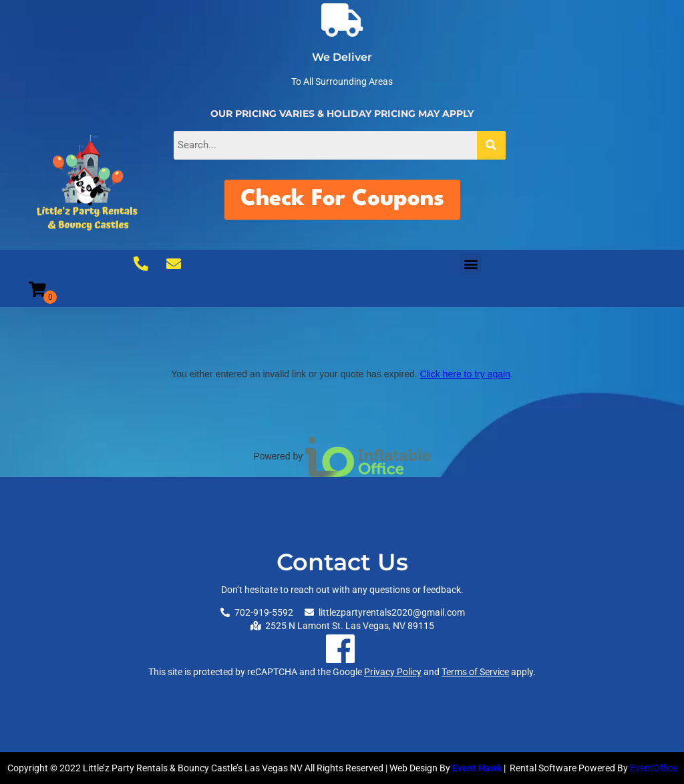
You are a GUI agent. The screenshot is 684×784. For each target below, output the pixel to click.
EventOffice (654, 768)
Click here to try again (465, 374)
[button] (471, 264)
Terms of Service (475, 672)
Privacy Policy (393, 672)
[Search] (491, 145)
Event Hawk (477, 768)
